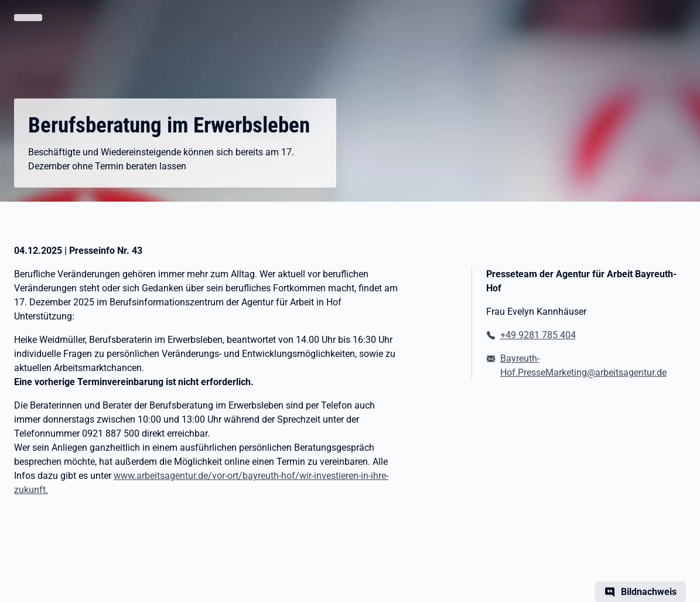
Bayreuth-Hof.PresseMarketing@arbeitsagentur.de (583, 365)
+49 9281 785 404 (538, 335)
